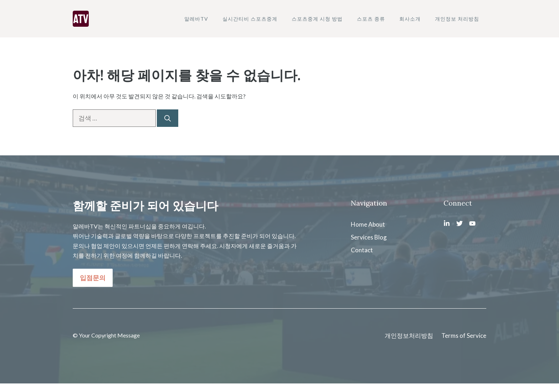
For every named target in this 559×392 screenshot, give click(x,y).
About (377, 224)
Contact (362, 250)
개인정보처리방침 (409, 336)
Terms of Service (464, 336)
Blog (381, 237)
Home (359, 224)
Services (362, 237)
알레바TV (196, 19)
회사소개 (410, 19)
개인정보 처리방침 (457, 19)
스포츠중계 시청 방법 (317, 19)
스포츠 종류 (371, 19)
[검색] (168, 118)
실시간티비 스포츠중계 (250, 19)
